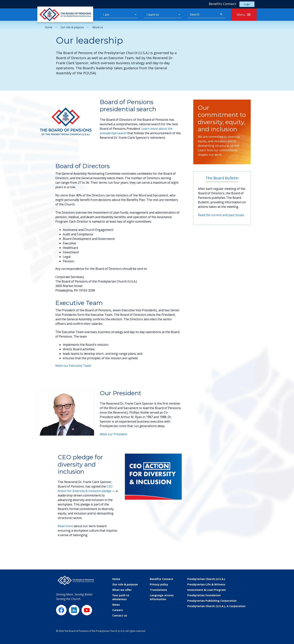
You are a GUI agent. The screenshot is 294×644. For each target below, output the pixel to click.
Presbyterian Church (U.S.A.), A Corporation (216, 606)
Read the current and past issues (221, 215)
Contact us (120, 615)
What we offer (122, 590)
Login (247, 4)
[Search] (203, 15)
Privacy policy (159, 584)
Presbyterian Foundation (204, 595)
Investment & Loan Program (207, 590)
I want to (153, 15)
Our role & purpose (72, 27)
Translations (158, 590)
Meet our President (113, 434)
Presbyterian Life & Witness (206, 584)
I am (106, 15)
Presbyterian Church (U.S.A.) (206, 579)
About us (98, 27)
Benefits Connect (162, 579)
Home (49, 27)
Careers (118, 610)
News (116, 605)
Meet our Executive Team (73, 366)
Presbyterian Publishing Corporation (212, 601)
